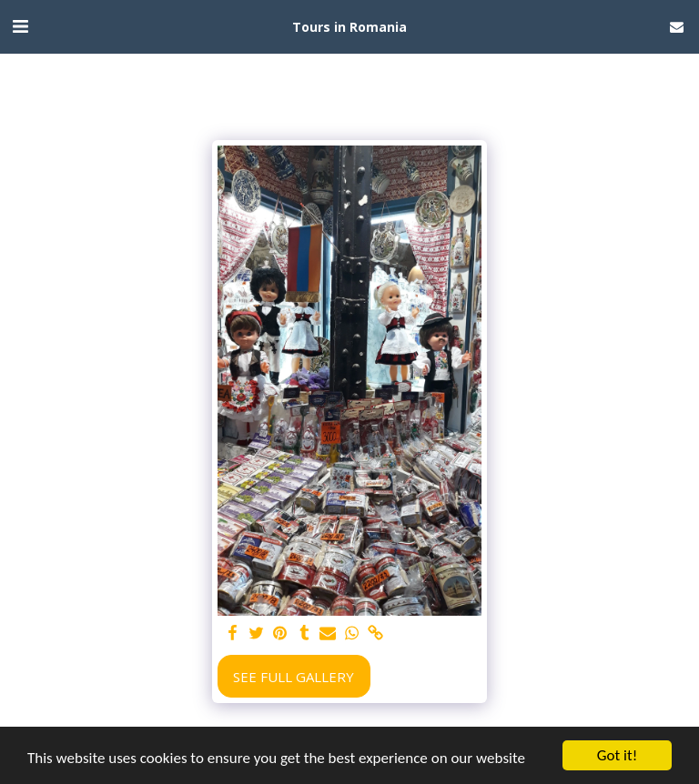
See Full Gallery (294, 677)
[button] (20, 26)
